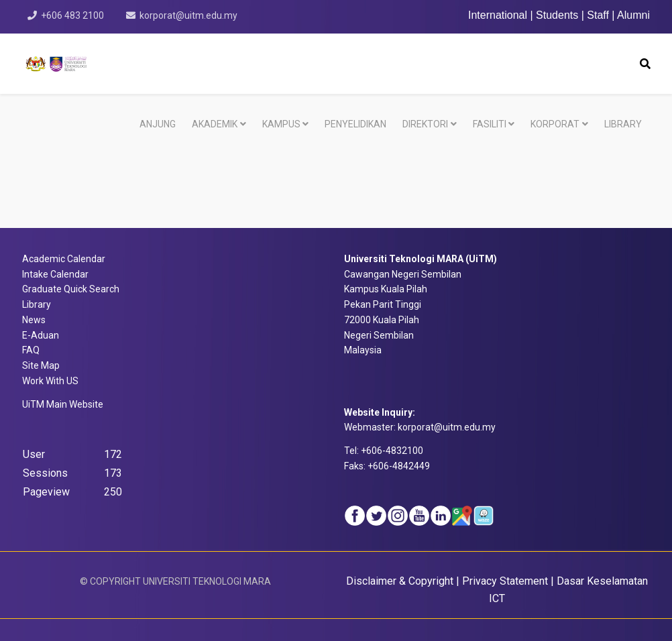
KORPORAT (555, 124)
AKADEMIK (215, 124)
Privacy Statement (505, 581)
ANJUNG (158, 124)
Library (37, 304)
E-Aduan (41, 335)
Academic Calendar (64, 259)
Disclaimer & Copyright (400, 581)
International (499, 15)
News (34, 320)
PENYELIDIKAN (355, 124)
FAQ (31, 350)
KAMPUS (281, 124)
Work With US (50, 381)
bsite (63, 404)
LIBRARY (623, 124)
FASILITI (490, 124)
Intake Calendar (55, 274)
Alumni (633, 15)
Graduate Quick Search (71, 289)
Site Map (41, 365)
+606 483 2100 (72, 15)
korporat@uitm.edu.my (188, 15)
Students (557, 15)
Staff (598, 15)
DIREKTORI (425, 124)
